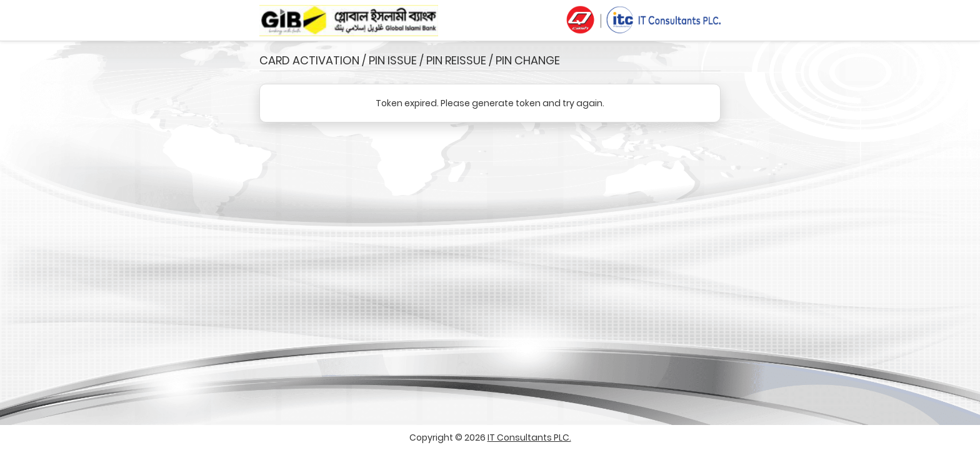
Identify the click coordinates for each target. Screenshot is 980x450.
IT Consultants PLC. (529, 437)
